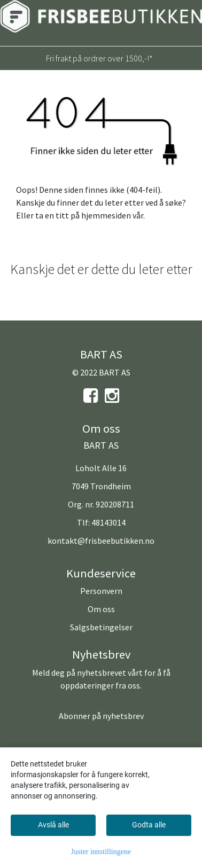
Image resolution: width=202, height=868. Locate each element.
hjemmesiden (106, 215)
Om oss (101, 609)
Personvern (101, 591)
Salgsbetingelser (101, 627)
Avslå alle (53, 825)
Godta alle (149, 825)
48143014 (108, 522)
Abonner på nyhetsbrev (101, 716)
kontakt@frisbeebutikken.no (101, 541)
